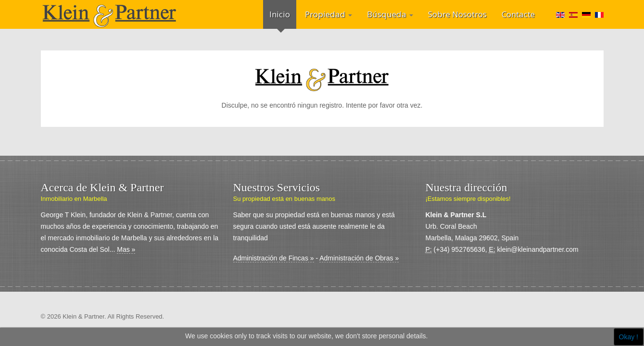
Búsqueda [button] (390, 14)
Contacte (518, 14)
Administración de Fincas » (274, 258)
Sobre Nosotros (457, 14)
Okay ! (629, 337)
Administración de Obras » (359, 258)
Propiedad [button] (328, 14)
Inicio (280, 14)
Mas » (126, 249)
